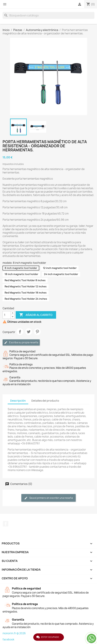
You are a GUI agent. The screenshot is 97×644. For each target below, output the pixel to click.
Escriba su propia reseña (21, 343)
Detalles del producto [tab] (45, 401)
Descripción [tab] (18, 401)
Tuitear (29, 332)
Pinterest (37, 332)
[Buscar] (48, 15)
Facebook (6, 524)
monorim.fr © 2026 (14, 633)
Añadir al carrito (36, 315)
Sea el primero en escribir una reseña (48, 498)
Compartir (20, 332)
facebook (8, 639)
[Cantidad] (7, 315)
